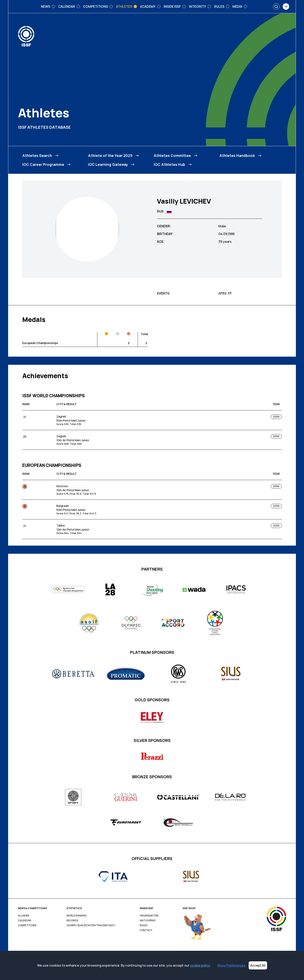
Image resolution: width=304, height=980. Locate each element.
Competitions (27, 925)
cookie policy (200, 965)
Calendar (25, 921)
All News (24, 916)
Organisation (149, 916)
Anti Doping (148, 921)
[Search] (276, 6)
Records (72, 921)
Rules (143, 925)
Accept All (258, 965)
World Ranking (77, 916)
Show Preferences (231, 965)
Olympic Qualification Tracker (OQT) (91, 925)
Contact (146, 930)
